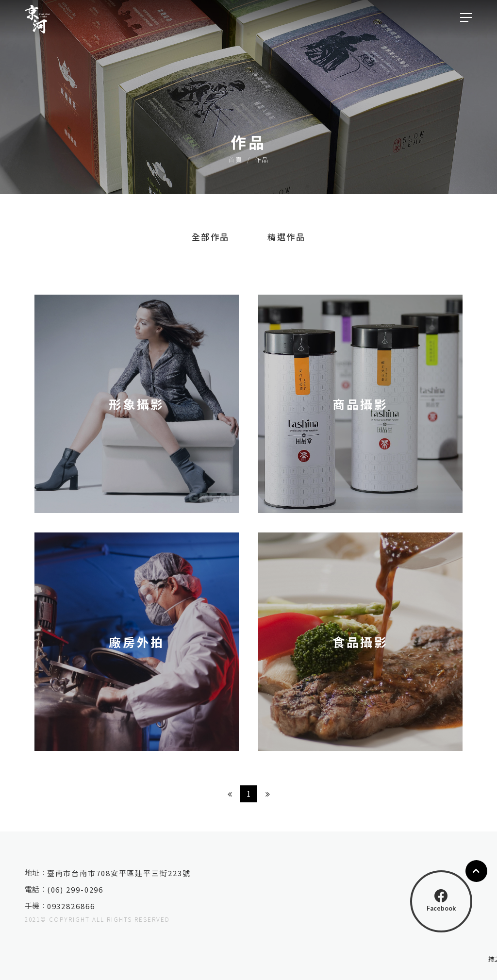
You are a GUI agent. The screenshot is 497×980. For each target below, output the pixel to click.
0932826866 (74, 906)
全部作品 (211, 237)
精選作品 (286, 237)
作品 (262, 159)
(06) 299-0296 (78, 889)
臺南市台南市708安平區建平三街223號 (122, 873)
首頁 (235, 159)
